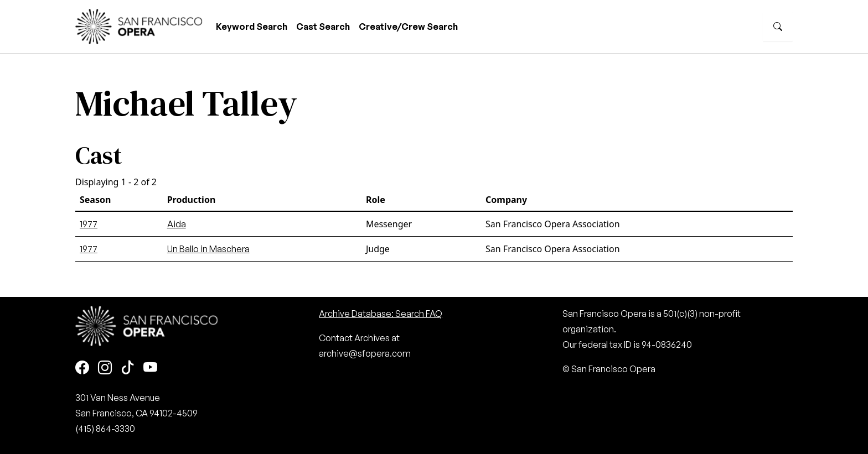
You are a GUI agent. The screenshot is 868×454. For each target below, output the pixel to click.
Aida (177, 224)
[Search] (778, 27)
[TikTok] (128, 368)
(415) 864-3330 (105, 429)
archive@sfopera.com (365, 353)
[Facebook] (82, 368)
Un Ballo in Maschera (208, 249)
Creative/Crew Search (408, 27)
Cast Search (323, 27)
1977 (89, 224)
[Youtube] (150, 368)
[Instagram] (105, 368)
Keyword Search (252, 27)
